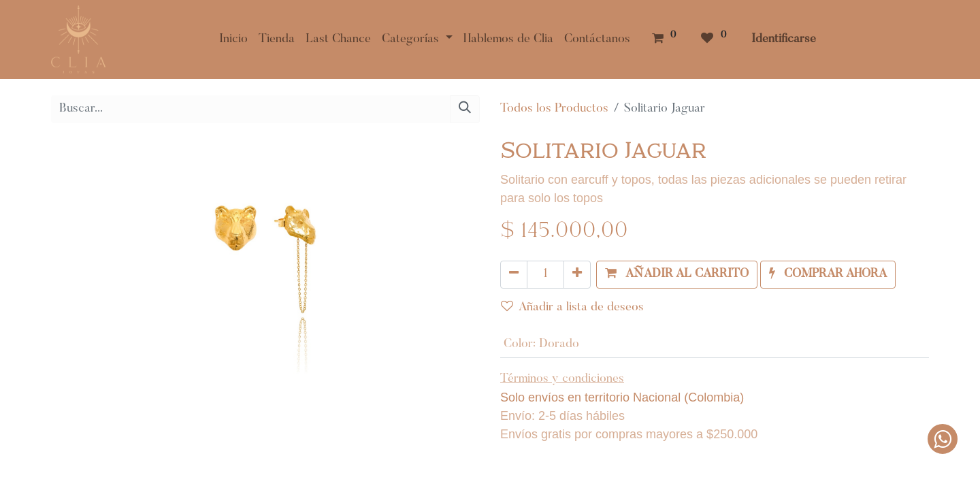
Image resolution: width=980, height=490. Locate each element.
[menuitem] (233, 40)
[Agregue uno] (577, 275)
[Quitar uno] (514, 275)
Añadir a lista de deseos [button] (572, 307)
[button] (677, 275)
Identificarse (784, 39)
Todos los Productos (554, 109)
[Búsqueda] (465, 109)
